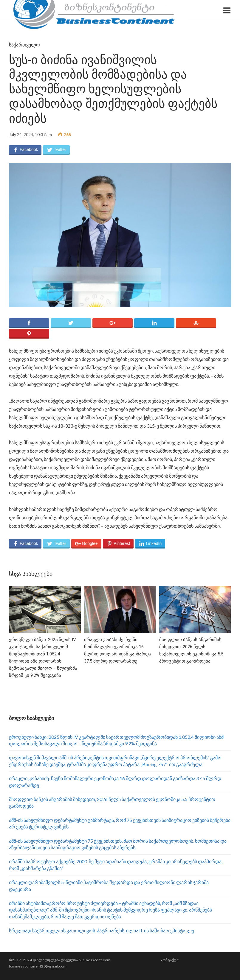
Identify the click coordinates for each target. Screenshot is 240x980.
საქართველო (24, 45)
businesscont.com (95, 960)
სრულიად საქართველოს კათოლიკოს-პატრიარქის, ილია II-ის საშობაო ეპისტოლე (102, 930)
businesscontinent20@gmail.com (38, 966)
